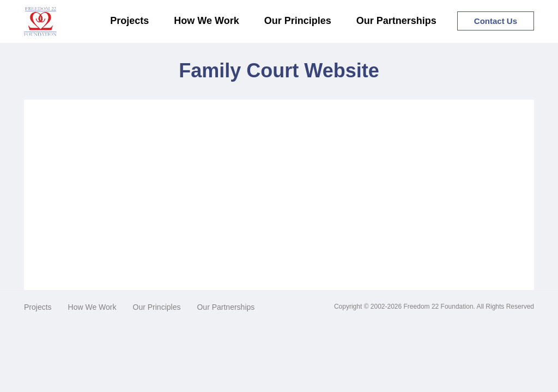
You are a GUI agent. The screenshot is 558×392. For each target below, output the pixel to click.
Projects (129, 21)
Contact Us (496, 21)
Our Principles (298, 21)
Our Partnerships (396, 21)
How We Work (206, 21)
